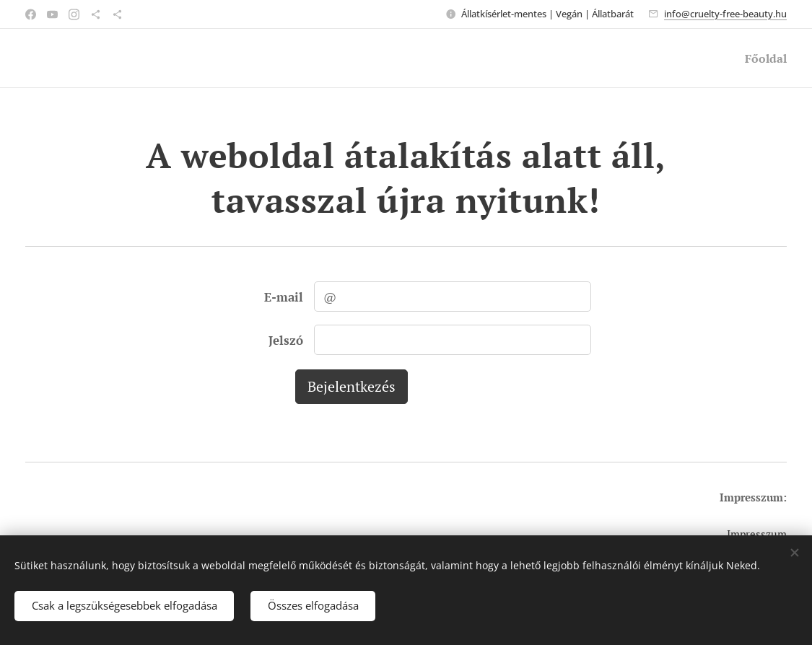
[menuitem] (762, 58)
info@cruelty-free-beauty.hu (725, 14)
